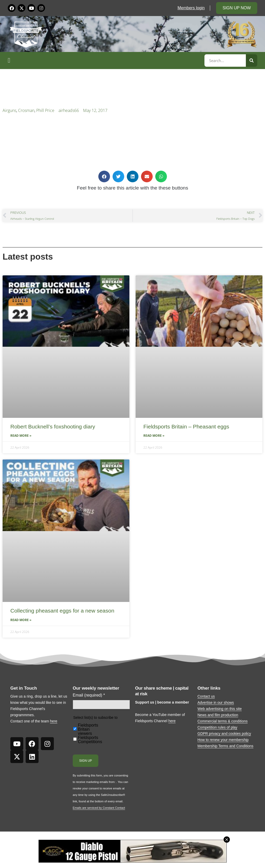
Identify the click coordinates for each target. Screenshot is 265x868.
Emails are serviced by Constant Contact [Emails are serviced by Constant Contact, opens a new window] (99, 808)
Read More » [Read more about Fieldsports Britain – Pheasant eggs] (154, 436)
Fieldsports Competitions (90, 740)
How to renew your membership (223, 740)
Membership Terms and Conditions (225, 746)
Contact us (206, 696)
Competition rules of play (217, 727)
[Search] (252, 61)
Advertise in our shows (216, 703)
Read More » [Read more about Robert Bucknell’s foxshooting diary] (21, 436)
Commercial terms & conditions (223, 721)
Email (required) (89, 695)
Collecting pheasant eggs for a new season (62, 611)
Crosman (26, 110)
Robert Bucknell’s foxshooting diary (53, 427)
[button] (105, 61)
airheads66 (69, 110)
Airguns (9, 110)
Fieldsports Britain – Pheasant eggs (186, 427)
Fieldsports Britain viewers (88, 729)
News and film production (218, 715)
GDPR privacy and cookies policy (224, 734)
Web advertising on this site (220, 709)
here (54, 721)
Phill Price (45, 110)
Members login (191, 8)
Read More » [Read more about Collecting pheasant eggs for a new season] (21, 620)
